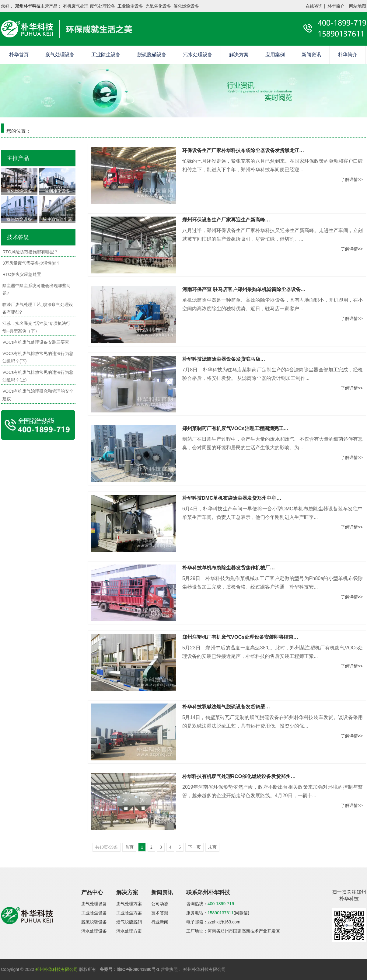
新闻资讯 (311, 55)
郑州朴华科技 (28, 6)
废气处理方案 (129, 904)
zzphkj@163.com (224, 922)
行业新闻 (160, 922)
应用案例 (275, 55)
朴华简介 (336, 6)
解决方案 (239, 55)
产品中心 (92, 892)
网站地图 (358, 6)
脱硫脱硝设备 (152, 55)
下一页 (194, 847)
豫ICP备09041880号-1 (138, 969)
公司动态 (160, 904)
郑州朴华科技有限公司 (57, 969)
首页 (129, 847)
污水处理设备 (198, 55)
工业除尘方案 (129, 913)
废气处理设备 (60, 55)
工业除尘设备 (106, 55)
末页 (212, 847)
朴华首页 (19, 55)
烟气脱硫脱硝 (129, 922)
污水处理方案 (129, 931)
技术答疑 (160, 913)
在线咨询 (314, 6)
